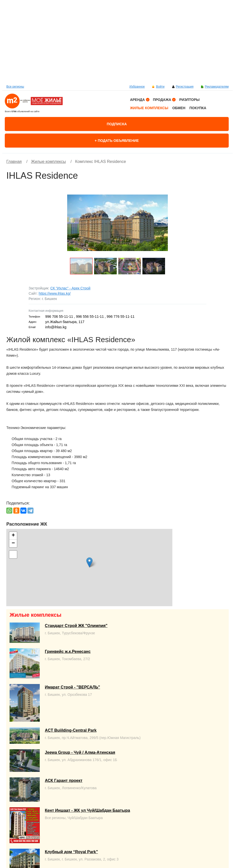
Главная (14, 162)
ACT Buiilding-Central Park (71, 730)
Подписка (117, 124)
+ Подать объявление (117, 141)
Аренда (138, 100)
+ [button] (13, 536)
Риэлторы (189, 100)
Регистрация (185, 87)
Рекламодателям (217, 87)
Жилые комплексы (149, 108)
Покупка (198, 108)
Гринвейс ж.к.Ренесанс (68, 652)
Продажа (162, 100)
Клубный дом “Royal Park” (71, 852)
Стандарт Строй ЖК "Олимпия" (76, 626)
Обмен (179, 108)
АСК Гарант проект (64, 781)
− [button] (13, 543)
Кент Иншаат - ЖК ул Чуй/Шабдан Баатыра (87, 810)
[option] (117, 41)
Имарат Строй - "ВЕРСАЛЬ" (72, 687)
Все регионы (15, 87)
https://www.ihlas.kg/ (55, 293)
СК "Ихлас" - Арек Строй (70, 288)
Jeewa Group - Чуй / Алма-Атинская (80, 752)
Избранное (137, 87)
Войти (160, 87)
